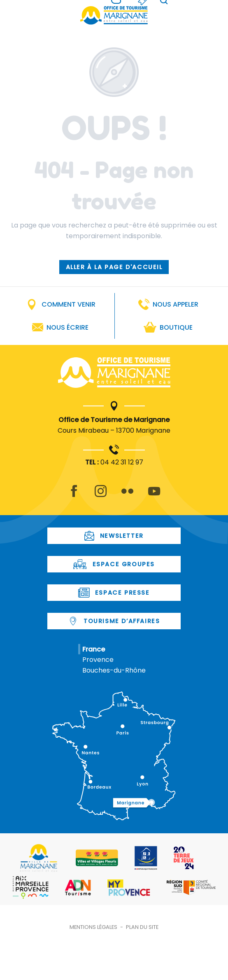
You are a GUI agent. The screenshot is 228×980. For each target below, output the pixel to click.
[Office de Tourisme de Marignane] (114, 15)
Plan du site (142, 927)
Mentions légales (93, 927)
